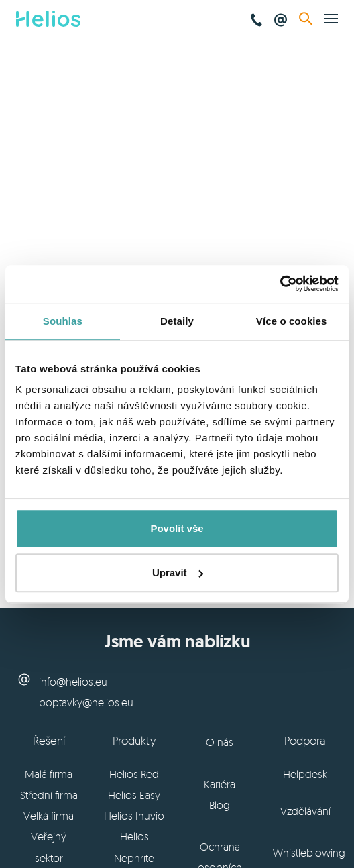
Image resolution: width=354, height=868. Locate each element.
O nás (220, 742)
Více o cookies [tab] (292, 321)
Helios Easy (134, 795)
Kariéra (220, 784)
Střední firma (49, 795)
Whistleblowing (309, 853)
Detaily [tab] (177, 321)
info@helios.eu (73, 682)
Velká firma (49, 816)
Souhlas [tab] (63, 321)
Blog (220, 805)
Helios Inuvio (134, 816)
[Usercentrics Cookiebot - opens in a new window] (280, 284)
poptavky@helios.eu (86, 702)
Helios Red (134, 774)
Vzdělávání (305, 811)
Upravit (178, 573)
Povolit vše (177, 528)
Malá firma (49, 774)
